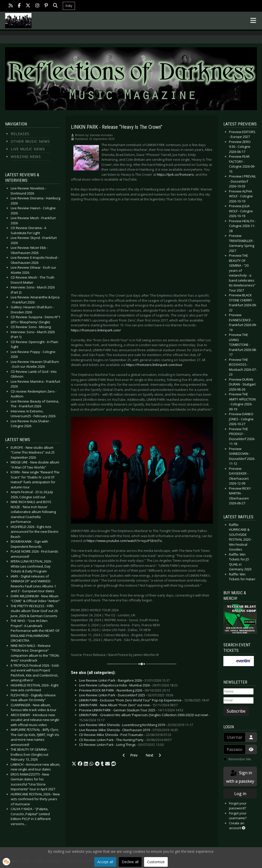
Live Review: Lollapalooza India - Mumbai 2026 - (128, 685)
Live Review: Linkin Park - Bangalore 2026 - (124, 680)
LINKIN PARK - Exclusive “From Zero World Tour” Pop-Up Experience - (144, 700)
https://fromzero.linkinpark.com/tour (154, 365)
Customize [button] (156, 862)
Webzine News (26, 157)
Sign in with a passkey (240, 777)
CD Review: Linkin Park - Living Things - (121, 745)
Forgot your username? (238, 816)
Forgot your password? (238, 806)
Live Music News (28, 149)
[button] (74, 764)
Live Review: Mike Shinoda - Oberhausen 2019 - (128, 730)
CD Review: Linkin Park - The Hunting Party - (125, 740)
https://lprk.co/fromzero (175, 174)
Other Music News (30, 141)
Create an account (237, 826)
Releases (20, 134)
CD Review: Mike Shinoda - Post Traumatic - (125, 735)
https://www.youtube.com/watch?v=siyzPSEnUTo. (125, 541)
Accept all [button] (105, 862)
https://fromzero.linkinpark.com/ (96, 330)
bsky (69, 6)
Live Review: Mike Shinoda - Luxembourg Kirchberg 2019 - (136, 725)
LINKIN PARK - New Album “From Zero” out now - (128, 705)
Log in (240, 794)
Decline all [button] (130, 862)
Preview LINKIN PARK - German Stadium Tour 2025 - (131, 710)
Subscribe (236, 711)
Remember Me (240, 759)
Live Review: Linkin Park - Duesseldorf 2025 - (126, 695)
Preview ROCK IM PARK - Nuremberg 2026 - (125, 690)
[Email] (238, 700)
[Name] (238, 692)
